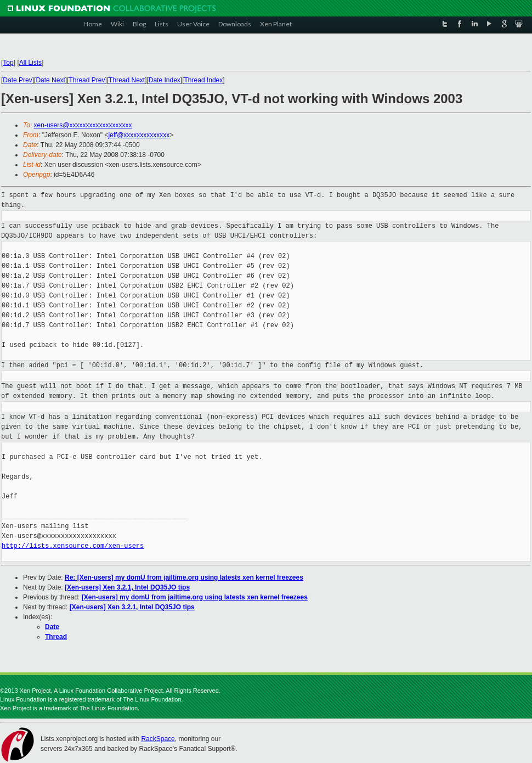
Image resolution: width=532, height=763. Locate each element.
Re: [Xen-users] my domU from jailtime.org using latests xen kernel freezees (184, 577)
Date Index (165, 80)
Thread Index (204, 80)
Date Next (50, 80)
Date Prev (17, 80)
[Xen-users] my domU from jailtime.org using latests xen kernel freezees (195, 597)
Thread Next (127, 80)
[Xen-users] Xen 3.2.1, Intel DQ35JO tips (127, 587)
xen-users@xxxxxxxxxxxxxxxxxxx (83, 125)
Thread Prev (87, 80)
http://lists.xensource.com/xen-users (73, 546)
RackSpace (158, 739)
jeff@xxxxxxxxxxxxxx (139, 135)
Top (8, 63)
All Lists (30, 63)
